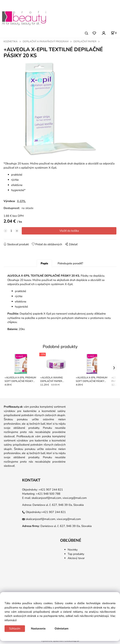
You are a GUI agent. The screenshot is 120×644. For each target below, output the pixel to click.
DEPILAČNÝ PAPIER (85, 42)
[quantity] (11, 232)
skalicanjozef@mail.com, (47, 499)
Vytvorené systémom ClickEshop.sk (60, 642)
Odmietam (62, 629)
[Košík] (114, 33)
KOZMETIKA (11, 42)
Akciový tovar (76, 559)
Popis (44, 265)
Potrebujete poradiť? (70, 265)
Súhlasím (15, 629)
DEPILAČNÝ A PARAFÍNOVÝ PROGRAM (46, 42)
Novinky (73, 551)
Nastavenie (38, 629)
